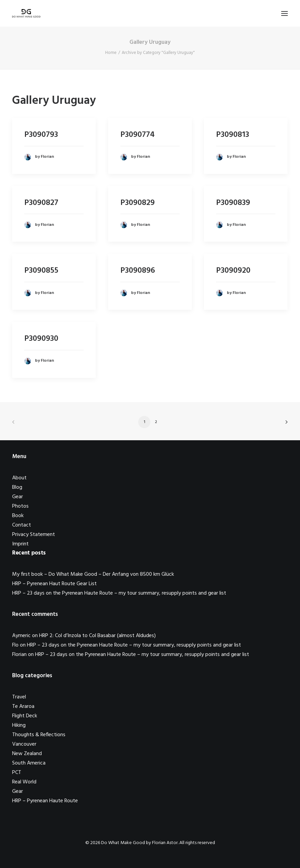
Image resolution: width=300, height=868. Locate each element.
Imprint (20, 544)
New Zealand (27, 754)
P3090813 (233, 135)
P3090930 (41, 339)
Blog (17, 487)
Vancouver (24, 744)
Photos (20, 506)
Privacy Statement (34, 535)
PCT (17, 773)
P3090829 (138, 203)
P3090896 (138, 271)
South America (29, 763)
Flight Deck (25, 716)
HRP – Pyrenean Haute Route (45, 801)
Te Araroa (23, 707)
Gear (18, 497)
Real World (24, 782)
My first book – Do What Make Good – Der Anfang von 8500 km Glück (93, 574)
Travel (19, 697)
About (19, 478)
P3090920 (233, 271)
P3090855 (41, 271)
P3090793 (41, 135)
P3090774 (138, 135)
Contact (22, 525)
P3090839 (233, 203)
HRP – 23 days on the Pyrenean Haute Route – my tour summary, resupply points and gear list (119, 593)
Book (18, 516)
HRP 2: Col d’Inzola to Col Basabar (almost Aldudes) (97, 636)
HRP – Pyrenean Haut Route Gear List (54, 584)
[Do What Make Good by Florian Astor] (26, 13)
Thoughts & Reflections (39, 735)
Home (111, 53)
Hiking (19, 725)
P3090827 (41, 203)
